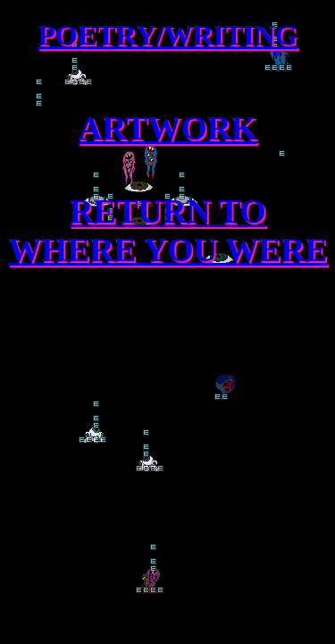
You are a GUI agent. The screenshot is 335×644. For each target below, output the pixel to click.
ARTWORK (167, 128)
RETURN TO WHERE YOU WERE (168, 231)
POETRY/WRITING (167, 35)
